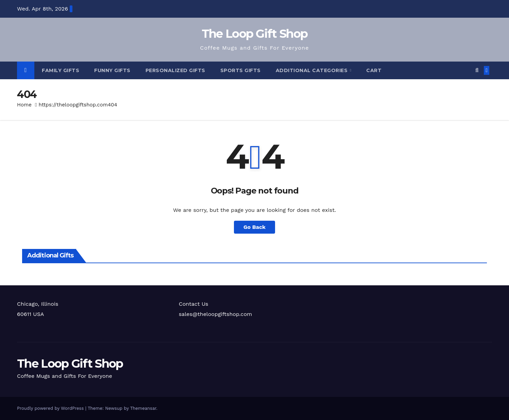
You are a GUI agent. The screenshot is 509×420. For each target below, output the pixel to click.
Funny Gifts (112, 70)
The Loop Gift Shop (255, 34)
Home (24, 105)
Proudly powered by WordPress (51, 408)
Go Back (255, 227)
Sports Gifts (241, 70)
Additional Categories (312, 70)
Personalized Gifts (175, 70)
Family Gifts (61, 70)
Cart (374, 70)
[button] (477, 70)
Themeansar (143, 408)
